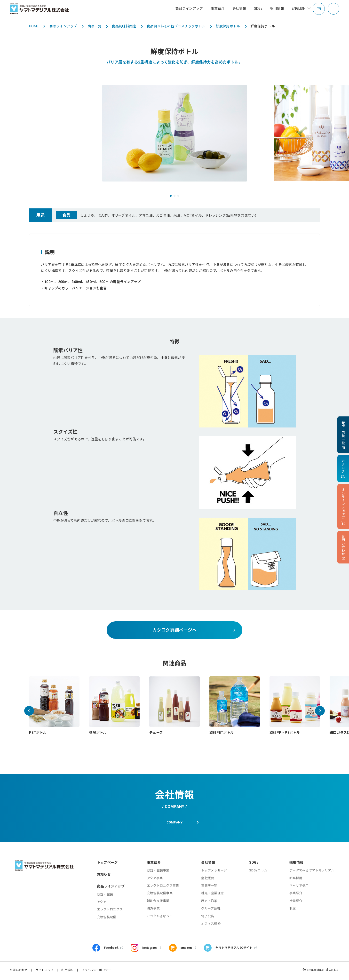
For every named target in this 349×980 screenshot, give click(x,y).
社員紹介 (296, 902)
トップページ (107, 864)
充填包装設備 (107, 918)
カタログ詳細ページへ (175, 630)
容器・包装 (105, 896)
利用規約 (67, 972)
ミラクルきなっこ (160, 917)
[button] (171, 196)
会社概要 (208, 879)
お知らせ (104, 876)
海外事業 (153, 910)
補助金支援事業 (158, 902)
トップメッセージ (214, 872)
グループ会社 (211, 910)
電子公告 (208, 917)
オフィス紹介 (211, 925)
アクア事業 (155, 879)
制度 (293, 910)
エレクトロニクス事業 (163, 887)
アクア (102, 903)
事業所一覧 (209, 887)
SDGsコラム (258, 872)
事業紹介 (296, 895)
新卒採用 (296, 879)
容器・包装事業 (158, 872)
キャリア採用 (299, 887)
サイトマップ (45, 972)
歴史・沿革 (209, 902)
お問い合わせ (19, 972)
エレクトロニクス (110, 911)
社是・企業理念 (212, 895)
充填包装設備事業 (160, 895)
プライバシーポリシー (96, 972)
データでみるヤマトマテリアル (312, 872)
